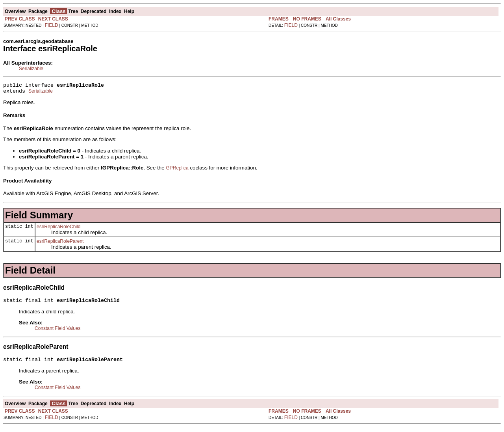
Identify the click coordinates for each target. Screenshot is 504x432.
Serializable (31, 69)
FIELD (52, 25)
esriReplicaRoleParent (60, 244)
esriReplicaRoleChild (58, 229)
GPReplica (177, 170)
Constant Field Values (58, 332)
